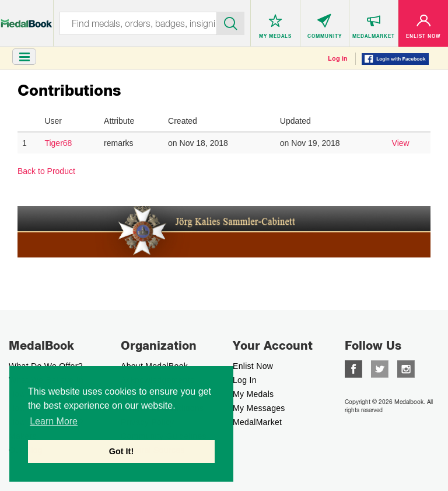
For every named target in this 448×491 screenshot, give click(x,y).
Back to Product (46, 171)
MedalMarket (257, 422)
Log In (245, 380)
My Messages (259, 408)
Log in (338, 58)
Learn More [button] (54, 421)
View (401, 143)
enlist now (253, 366)
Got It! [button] (121, 451)
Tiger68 (58, 143)
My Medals (253, 394)
